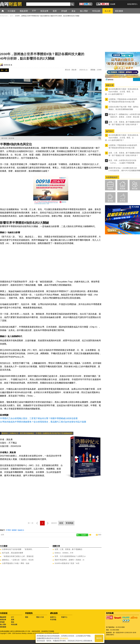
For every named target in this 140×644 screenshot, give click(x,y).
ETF (13, 617)
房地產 (2, 622)
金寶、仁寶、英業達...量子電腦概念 (68, 549)
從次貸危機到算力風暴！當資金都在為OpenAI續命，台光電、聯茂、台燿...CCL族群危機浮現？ (122, 92)
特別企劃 (14, 624)
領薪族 (110, 189)
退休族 (110, 201)
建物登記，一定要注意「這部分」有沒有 (18, 560)
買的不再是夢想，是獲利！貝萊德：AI (69, 560)
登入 (136, 4)
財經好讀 (7, 65)
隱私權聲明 (64, 638)
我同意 (99, 638)
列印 (100, 535)
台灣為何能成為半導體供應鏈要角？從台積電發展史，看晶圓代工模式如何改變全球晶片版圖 (43, 422)
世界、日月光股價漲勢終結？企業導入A (70, 556)
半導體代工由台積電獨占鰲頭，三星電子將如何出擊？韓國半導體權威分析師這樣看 (39, 418)
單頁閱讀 (70, 523)
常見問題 (53, 620)
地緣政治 (21, 530)
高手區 (122, 201)
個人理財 (3, 624)
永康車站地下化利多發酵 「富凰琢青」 (18, 549)
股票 (13, 620)
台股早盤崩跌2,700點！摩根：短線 (16, 563)
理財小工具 (40, 617)
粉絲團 (113, 4)
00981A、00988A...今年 (64, 553)
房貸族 (122, 189)
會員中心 (53, 617)
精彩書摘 (3, 627)
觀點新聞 (3, 617)
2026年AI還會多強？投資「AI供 (67, 563)
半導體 (8, 530)
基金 (13, 622)
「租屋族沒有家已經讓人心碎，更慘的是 (18, 556)
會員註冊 (131, 4)
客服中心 (64, 617)
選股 (27, 617)
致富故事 (3, 620)
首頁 (5, 11)
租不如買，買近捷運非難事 (13, 553)
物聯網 (14, 530)
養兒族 (135, 189)
